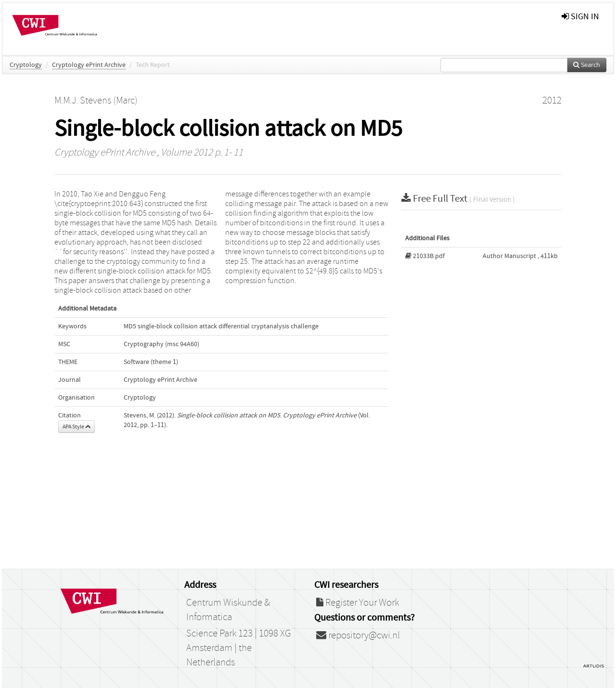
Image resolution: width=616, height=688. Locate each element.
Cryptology (26, 65)
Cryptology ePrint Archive (89, 65)
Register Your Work (358, 603)
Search (587, 65)
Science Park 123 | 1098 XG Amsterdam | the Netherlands (238, 648)
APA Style (77, 427)
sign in (580, 17)
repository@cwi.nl (358, 636)
